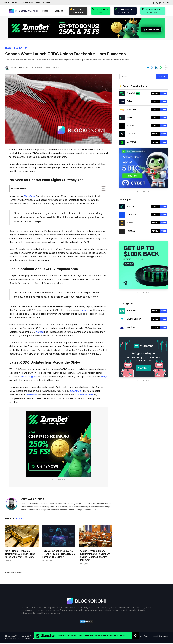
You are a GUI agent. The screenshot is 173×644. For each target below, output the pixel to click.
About (6, 3)
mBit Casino (132, 109)
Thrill (129, 117)
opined (84, 310)
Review (155, 93)
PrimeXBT (132, 231)
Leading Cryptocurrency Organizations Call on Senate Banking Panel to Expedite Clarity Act (94, 556)
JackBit (130, 126)
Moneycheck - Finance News (25, 638)
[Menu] (6, 11)
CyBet (130, 101)
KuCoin (130, 206)
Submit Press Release (31, 3)
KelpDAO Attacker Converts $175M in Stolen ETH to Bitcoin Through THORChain (58, 554)
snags (104, 376)
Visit (164, 93)
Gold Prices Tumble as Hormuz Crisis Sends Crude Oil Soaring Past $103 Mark (20, 554)
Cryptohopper (134, 319)
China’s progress (28, 376)
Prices (45, 11)
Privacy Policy (143, 636)
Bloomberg (29, 196)
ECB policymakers (84, 395)
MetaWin (131, 134)
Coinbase (131, 215)
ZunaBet (133, 93)
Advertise (16, 3)
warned (40, 332)
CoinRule (131, 327)
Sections (59, 11)
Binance (131, 223)
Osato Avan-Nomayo (21, 68)
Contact (46, 3)
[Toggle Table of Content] (102, 189)
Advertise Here (59, 479)
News (8, 48)
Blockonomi (76, 391)
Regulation (21, 48)
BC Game (131, 142)
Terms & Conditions (160, 636)
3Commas (132, 311)
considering (31, 395)
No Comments (53, 68)
